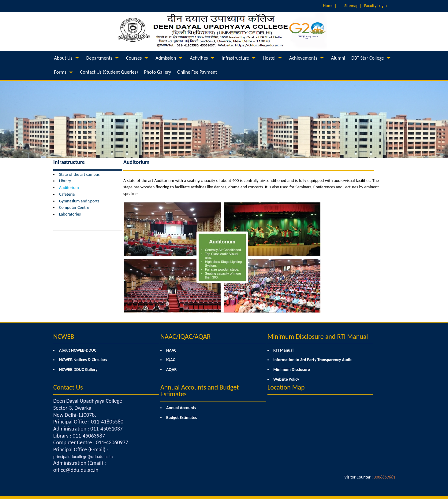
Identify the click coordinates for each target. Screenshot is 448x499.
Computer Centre (74, 207)
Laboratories (70, 214)
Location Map (286, 387)
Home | (330, 6)
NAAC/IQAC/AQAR (185, 336)
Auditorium (69, 188)
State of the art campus (79, 174)
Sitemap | (353, 6)
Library (65, 181)
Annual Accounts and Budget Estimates (200, 391)
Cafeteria (67, 194)
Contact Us (68, 387)
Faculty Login (375, 6)
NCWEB (64, 336)
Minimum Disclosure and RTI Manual (318, 336)
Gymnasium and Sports (79, 201)
